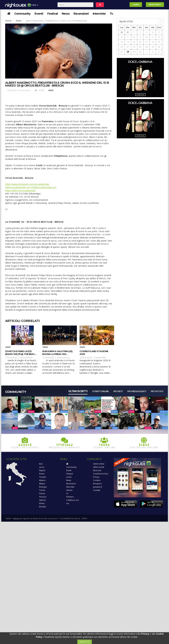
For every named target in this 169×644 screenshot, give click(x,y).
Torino (42, 490)
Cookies (97, 480)
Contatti (97, 490)
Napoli (42, 470)
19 (159, 42)
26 (159, 47)
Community (22, 14)
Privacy (96, 477)
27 (122, 52)
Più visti (118, 391)
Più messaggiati (137, 391)
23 (140, 47)
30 (122, 32)
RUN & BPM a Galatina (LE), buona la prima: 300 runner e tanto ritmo (57, 354)
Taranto (43, 477)
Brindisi (43, 507)
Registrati (155, 5)
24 (147, 47)
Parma (42, 493)
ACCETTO (85, 642)
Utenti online (100, 391)
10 (147, 37)
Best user (97, 470)
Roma (42, 474)
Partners (70, 497)
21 (128, 47)
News (66, 14)
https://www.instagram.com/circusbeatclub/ (27, 184)
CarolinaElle (100, 357)
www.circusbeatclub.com (18, 187)
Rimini (42, 503)
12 (159, 37)
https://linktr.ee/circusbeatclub (20, 190)
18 (153, 42)
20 (122, 47)
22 (134, 47)
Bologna (43, 487)
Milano (42, 484)
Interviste (99, 14)
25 (153, 47)
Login (136, 5)
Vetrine (69, 490)
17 (147, 42)
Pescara (43, 497)
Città (33, 6)
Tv (111, 14)
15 (134, 42)
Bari (41, 464)
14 (128, 42)
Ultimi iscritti (78, 391)
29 (134, 52)
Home (8, 21)
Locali (69, 477)
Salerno (43, 500)
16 (140, 42)
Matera (42, 480)
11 (153, 37)
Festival (53, 14)
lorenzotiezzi (25, 90)
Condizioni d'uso (101, 474)
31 (128, 32)
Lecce (42, 467)
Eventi (39, 14)
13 (122, 42)
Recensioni (81, 14)
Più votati (157, 391)
